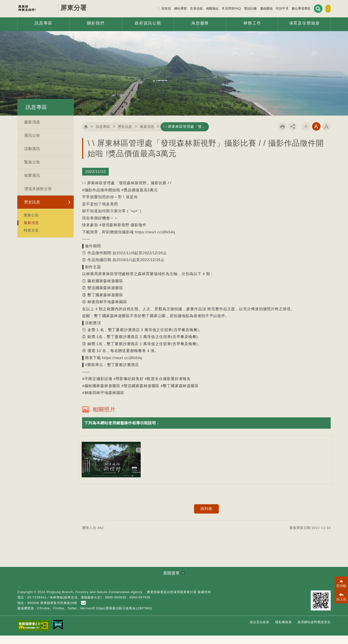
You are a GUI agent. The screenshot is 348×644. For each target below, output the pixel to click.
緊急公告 (32, 162)
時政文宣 (31, 230)
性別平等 (271, 8)
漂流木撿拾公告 (38, 189)
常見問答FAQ (220, 8)
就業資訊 (32, 175)
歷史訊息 (32, 202)
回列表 (206, 517)
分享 (293, 136)
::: (148, 8)
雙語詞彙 (239, 8)
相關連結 (201, 8)
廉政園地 (255, 8)
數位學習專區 (290, 8)
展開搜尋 (307, 8)
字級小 (306, 136)
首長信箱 (185, 8)
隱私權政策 (284, 630)
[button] (206, 431)
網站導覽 (169, 8)
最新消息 (32, 122)
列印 (283, 136)
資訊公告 (32, 135)
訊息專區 (106, 127)
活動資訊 (32, 149)
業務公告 (31, 215)
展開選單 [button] (172, 582)
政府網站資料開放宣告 (314, 630)
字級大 (326, 136)
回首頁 (155, 8)
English (322, 8)
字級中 (316, 136)
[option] (111, 468)
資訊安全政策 (260, 630)
